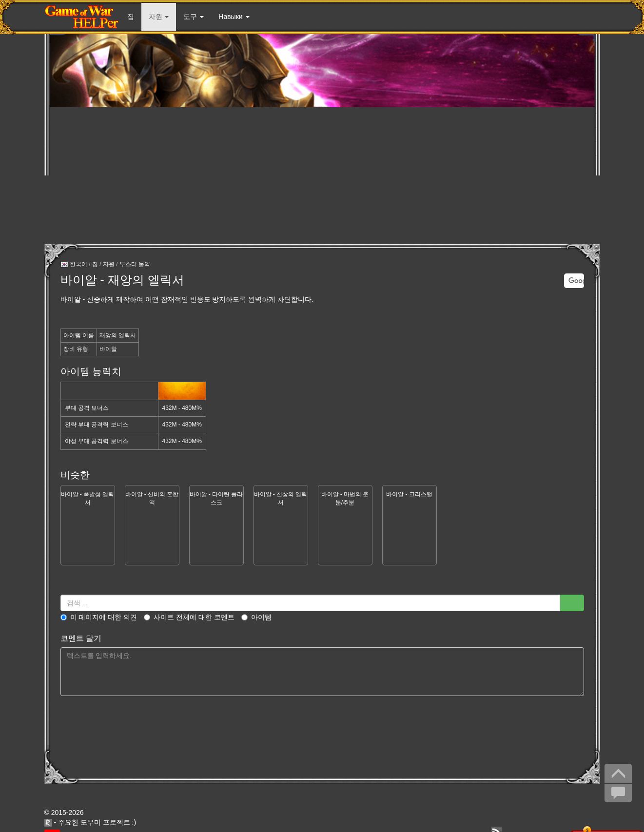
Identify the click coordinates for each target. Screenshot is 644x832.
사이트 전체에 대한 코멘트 (189, 617)
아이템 (256, 617)
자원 (109, 264)
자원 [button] (159, 17)
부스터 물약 (135, 264)
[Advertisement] (322, 175)
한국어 (74, 265)
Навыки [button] (234, 17)
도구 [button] (194, 17)
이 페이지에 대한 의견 (99, 617)
